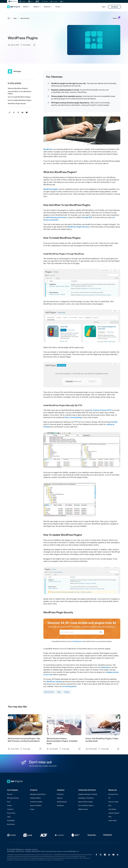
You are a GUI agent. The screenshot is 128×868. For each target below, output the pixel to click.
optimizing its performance (56, 217)
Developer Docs (113, 794)
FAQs (110, 817)
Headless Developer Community (88, 794)
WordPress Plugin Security (17, 104)
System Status (113, 820)
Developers (60, 805)
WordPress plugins (51, 189)
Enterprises (60, 794)
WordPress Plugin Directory (78, 227)
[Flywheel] (22, 1)
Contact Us (10, 809)
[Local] (30, 1)
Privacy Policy (11, 813)
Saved (117, 18)
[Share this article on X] (18, 112)
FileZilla (114, 422)
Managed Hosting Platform (38, 794)
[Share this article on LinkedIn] (22, 112)
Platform (26, 7)
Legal (9, 817)
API (109, 798)
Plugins (67, 692)
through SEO (87, 217)
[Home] (14, 7)
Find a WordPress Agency (86, 805)
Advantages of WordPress (86, 798)
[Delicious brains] (62, 1)
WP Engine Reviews (13, 798)
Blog (15, 18)
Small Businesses (62, 802)
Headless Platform (35, 798)
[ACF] (37, 1)
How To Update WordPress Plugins (20, 100)
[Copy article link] (10, 112)
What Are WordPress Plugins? (18, 88)
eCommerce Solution (36, 802)
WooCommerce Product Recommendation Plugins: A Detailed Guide (62, 741)
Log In (104, 7)
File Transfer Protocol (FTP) (101, 410)
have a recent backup (73, 417)
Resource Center (113, 802)
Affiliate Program (83, 809)
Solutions (37, 7)
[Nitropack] (45, 1)
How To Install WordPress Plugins (19, 97)
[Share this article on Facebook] (14, 112)
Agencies (60, 798)
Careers (9, 805)
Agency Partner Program (85, 802)
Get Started (114, 7)
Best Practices (25, 18)
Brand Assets (11, 824)
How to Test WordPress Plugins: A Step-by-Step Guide (102, 740)
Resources (48, 7)
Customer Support (114, 813)
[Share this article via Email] (27, 112)
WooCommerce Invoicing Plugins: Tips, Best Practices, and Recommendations (24, 740)
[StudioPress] (54, 1)
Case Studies (112, 809)
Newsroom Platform (36, 805)
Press (9, 802)
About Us (10, 794)
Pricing (58, 7)
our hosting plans (69, 686)
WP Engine (17, 71)
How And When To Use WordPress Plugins (20, 93)
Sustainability (11, 820)
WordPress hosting (54, 682)
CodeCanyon (77, 641)
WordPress (48, 149)
